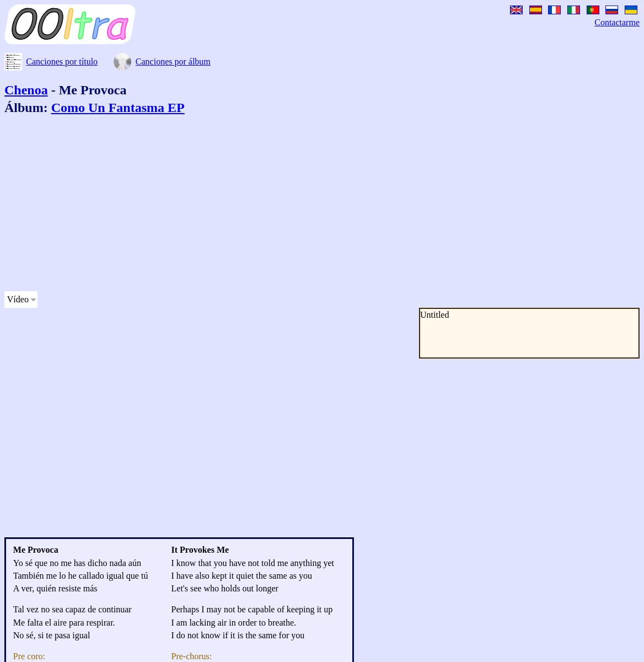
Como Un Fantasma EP (118, 108)
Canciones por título (62, 62)
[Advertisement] (282, 205)
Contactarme (617, 22)
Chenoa (26, 90)
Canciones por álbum (173, 62)
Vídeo (18, 299)
